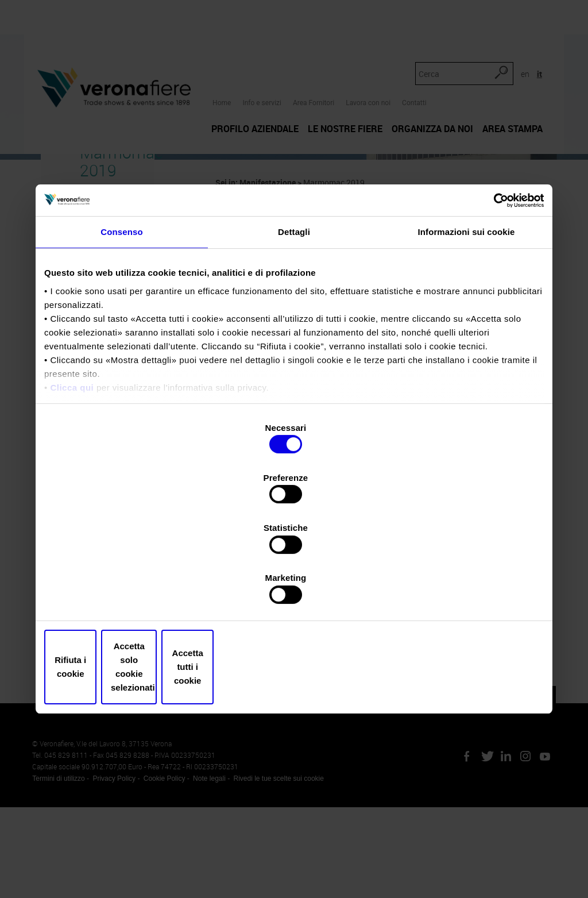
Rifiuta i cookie (126, 592)
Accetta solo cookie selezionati (294, 592)
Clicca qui (72, 485)
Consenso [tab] (121, 330)
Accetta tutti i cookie (462, 592)
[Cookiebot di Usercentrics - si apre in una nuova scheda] (494, 297)
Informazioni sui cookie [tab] (467, 330)
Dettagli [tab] (294, 330)
